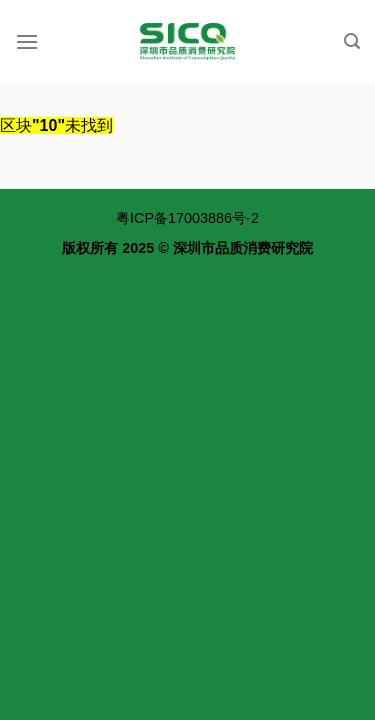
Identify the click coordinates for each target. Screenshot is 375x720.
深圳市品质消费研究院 (243, 248)
